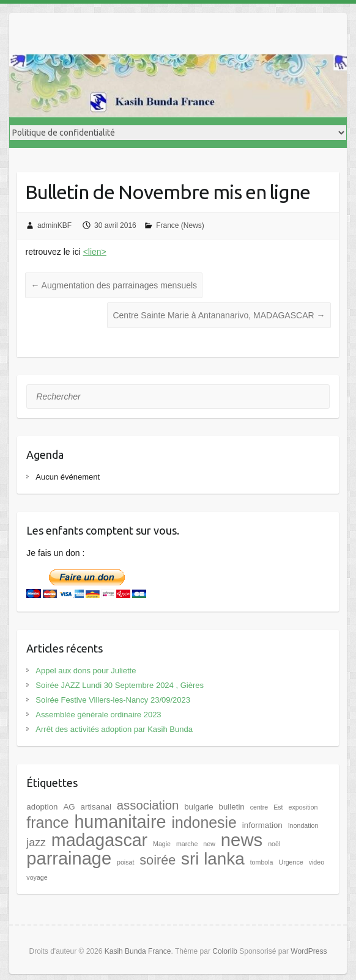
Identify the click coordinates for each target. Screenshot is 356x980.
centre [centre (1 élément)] (259, 807)
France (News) (180, 225)
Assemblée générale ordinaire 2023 (98, 715)
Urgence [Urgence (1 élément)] (291, 862)
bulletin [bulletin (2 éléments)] (232, 807)
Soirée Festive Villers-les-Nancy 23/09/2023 (113, 700)
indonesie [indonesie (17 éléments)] (204, 822)
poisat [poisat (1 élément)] (125, 862)
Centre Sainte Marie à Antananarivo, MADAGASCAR (219, 315)
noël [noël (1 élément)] (274, 844)
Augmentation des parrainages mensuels (114, 285)
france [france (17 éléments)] (47, 822)
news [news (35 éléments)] (242, 840)
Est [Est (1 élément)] (278, 807)
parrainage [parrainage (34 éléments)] (69, 858)
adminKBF (54, 225)
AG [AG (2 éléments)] (69, 807)
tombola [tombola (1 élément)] (262, 862)
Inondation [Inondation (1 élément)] (303, 825)
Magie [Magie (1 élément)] (162, 844)
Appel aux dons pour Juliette (86, 671)
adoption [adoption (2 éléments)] (42, 807)
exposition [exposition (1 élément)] (303, 807)
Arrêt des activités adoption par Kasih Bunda (114, 729)
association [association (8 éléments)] (148, 805)
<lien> (95, 252)
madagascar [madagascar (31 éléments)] (99, 840)
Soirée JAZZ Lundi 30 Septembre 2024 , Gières (120, 685)
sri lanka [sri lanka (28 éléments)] (213, 859)
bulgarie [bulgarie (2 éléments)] (198, 807)
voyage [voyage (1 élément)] (37, 877)
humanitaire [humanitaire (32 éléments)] (120, 822)
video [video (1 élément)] (317, 862)
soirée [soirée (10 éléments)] (158, 860)
